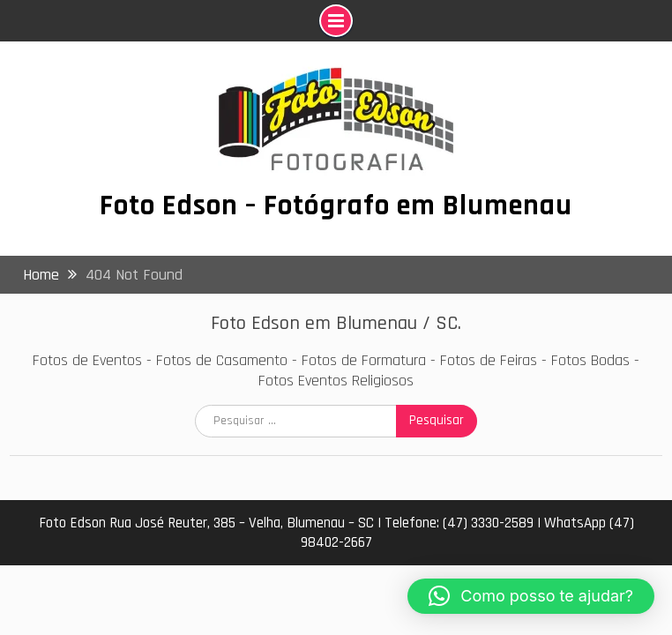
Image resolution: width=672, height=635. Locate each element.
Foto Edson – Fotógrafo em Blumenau (336, 205)
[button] (531, 596)
